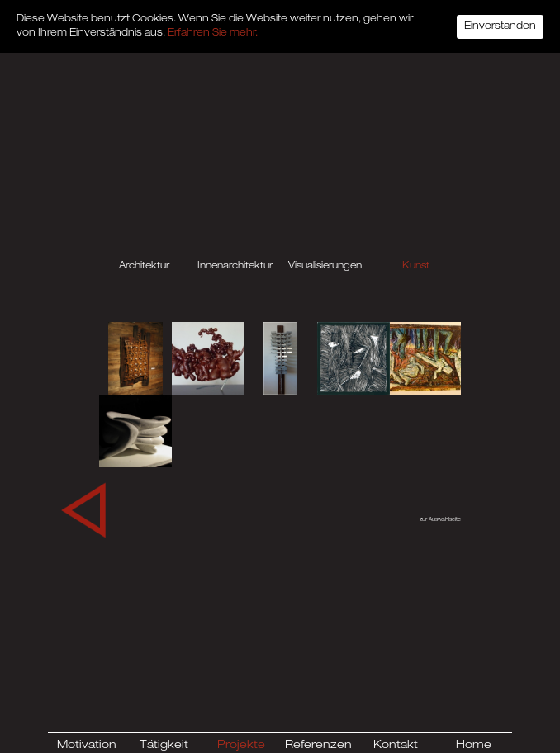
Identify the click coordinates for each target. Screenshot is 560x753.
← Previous (73, 504)
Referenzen (318, 746)
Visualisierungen (325, 266)
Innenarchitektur (235, 266)
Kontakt (396, 746)
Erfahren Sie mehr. (213, 33)
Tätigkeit (164, 746)
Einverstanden (500, 26)
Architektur (144, 266)
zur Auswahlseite (440, 520)
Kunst (416, 266)
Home (474, 746)
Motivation (87, 746)
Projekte (241, 746)
